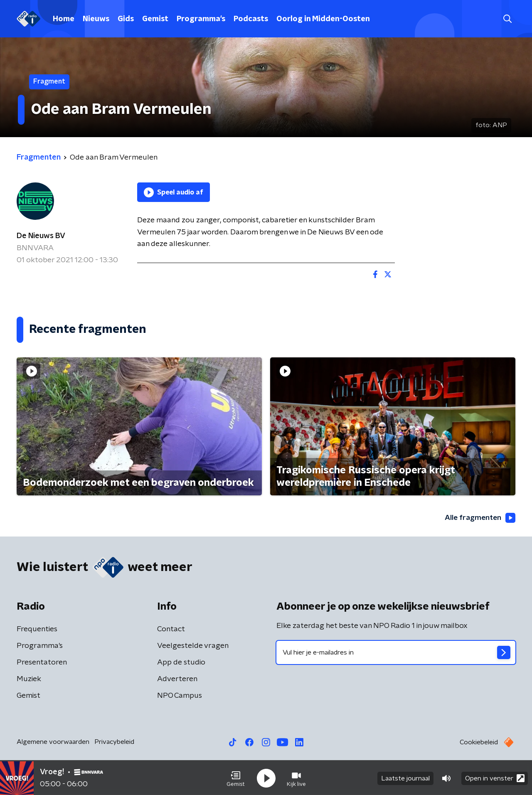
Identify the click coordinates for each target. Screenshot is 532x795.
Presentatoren (42, 663)
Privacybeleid (114, 742)
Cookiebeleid (479, 743)
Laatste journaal (405, 778)
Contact (171, 630)
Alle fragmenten (479, 518)
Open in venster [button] (495, 777)
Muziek (29, 679)
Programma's (201, 19)
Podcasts (251, 19)
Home (64, 19)
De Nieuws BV (41, 236)
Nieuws (96, 19)
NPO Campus (180, 696)
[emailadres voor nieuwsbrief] (396, 653)
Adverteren (177, 679)
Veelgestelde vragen (193, 646)
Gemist (155, 19)
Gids (126, 19)
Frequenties (37, 630)
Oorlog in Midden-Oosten (323, 19)
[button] (236, 778)
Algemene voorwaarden (53, 742)
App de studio (181, 663)
